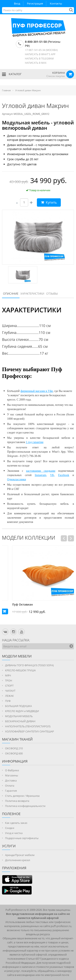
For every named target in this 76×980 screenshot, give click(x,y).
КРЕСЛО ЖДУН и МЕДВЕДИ (22, 711)
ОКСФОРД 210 (14, 748)
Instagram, (41, 475)
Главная (6, 90)
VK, (52, 475)
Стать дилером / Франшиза (22, 796)
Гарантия (11, 791)
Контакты (56, 3)
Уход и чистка (14, 833)
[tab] (11, 294)
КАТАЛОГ (12, 74)
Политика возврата (17, 801)
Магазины (12, 775)
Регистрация (35, 3)
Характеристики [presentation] (32, 294)
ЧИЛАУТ (10, 691)
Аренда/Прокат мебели (20, 855)
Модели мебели (17, 656)
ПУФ (8, 701)
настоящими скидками (41, 471)
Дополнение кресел (18, 860)
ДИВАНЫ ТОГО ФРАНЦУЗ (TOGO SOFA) (29, 665)
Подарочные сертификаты (22, 838)
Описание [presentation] (11, 294)
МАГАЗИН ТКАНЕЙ (17, 739)
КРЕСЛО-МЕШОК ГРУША (20, 670)
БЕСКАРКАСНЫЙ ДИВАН (20, 721)
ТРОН (9, 680)
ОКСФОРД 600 (14, 753)
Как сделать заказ (16, 823)
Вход (17, 3)
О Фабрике (12, 770)
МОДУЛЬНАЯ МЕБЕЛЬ (19, 716)
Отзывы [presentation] (52, 294)
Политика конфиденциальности (25, 806)
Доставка (11, 780)
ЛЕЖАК (9, 696)
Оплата (10, 786)
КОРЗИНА (59, 73)
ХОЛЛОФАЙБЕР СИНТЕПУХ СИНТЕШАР (29, 731)
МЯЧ (8, 675)
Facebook (64, 475)
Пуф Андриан (12, 604)
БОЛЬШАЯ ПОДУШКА (18, 706)
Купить (49, 202)
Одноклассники (17, 479)
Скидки (10, 828)
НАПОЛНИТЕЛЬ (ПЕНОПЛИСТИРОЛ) (28, 726)
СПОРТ (9, 686)
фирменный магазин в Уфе (37, 391)
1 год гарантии (35, 442)
